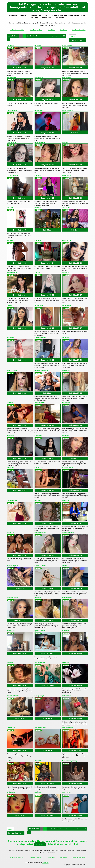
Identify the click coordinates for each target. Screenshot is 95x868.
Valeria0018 (10, 468)
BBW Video (51, 30)
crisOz (9, 761)
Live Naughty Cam (36, 30)
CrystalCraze (39, 468)
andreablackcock (40, 728)
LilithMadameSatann (41, 371)
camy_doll (10, 207)
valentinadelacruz (40, 533)
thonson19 (66, 631)
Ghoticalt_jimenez (40, 566)
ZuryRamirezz (39, 110)
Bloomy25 (38, 175)
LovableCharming (13, 175)
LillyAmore (38, 45)
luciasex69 (66, 272)
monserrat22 (66, 371)
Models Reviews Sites (17, 30)
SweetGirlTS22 (39, 598)
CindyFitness (67, 175)
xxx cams (40, 844)
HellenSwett (11, 631)
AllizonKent (11, 337)
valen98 (65, 566)
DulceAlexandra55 (40, 337)
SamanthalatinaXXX (13, 696)
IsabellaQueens (12, 272)
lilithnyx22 (38, 207)
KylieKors (10, 402)
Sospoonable (67, 77)
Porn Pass (63, 30)
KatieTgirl (65, 142)
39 (64, 36)
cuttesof (9, 305)
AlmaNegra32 (67, 240)
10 (53, 36)
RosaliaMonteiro (68, 728)
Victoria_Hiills (39, 305)
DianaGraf (66, 501)
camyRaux (66, 337)
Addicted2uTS (67, 402)
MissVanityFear (12, 142)
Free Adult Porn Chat (79, 30)
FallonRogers (11, 728)
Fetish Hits (45, 863)
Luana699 (38, 793)
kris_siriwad (38, 501)
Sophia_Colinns (12, 371)
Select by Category (77, 40)
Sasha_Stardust (40, 142)
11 (57, 36)
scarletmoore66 (12, 501)
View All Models (13, 36)
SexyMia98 (66, 663)
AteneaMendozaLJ (40, 663)
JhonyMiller (38, 761)
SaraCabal (10, 663)
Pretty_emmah (67, 45)
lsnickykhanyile (40, 696)
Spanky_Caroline (40, 631)
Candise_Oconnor (68, 533)
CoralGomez (11, 793)
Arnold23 (10, 240)
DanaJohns (38, 436)
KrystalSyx (38, 240)
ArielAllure (38, 272)
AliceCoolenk (67, 793)
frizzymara (66, 436)
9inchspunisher (12, 110)
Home (73, 36)
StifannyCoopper (68, 468)
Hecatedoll (10, 436)
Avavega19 (10, 533)
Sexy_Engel (66, 207)
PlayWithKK (11, 45)
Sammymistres (67, 598)
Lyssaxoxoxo (39, 77)
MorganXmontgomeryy (70, 761)
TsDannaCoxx (67, 696)
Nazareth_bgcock (12, 566)
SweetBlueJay (11, 77)
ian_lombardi (67, 305)
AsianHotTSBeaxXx (13, 598)
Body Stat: (20, 68)
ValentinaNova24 (40, 402)
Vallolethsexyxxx (68, 110)
